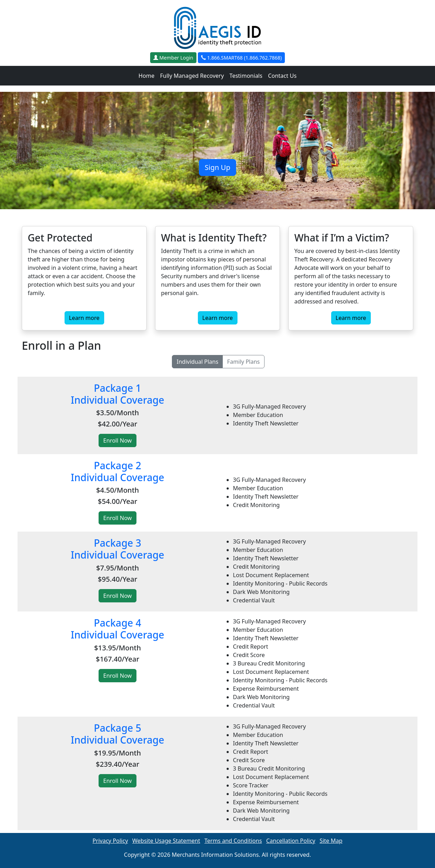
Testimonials (246, 76)
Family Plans (243, 362)
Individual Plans (197, 362)
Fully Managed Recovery (192, 76)
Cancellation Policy (291, 841)
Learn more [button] (84, 318)
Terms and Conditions (233, 841)
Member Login (173, 58)
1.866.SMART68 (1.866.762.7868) (241, 58)
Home (147, 76)
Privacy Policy (110, 841)
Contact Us (282, 76)
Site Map (331, 841)
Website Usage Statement (166, 841)
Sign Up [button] (218, 167)
